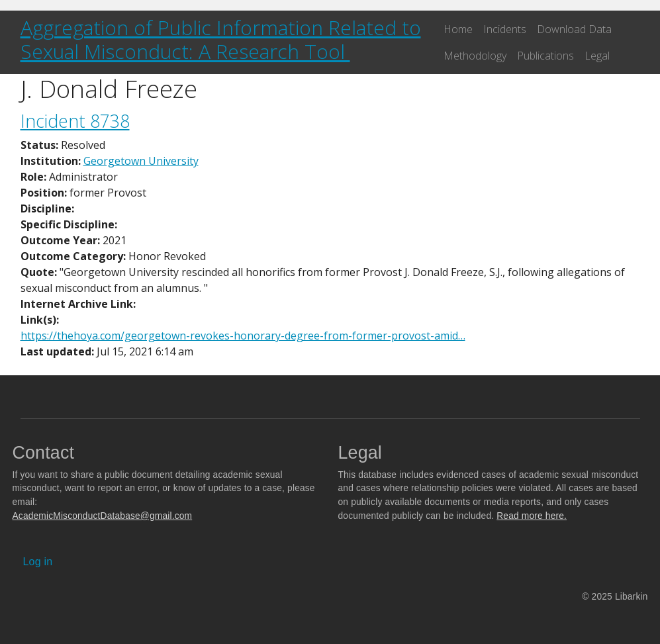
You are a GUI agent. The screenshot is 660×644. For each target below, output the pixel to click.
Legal (597, 56)
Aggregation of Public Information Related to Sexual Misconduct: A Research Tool (221, 39)
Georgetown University (141, 161)
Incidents (505, 29)
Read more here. (532, 516)
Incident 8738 (75, 121)
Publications (545, 56)
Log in (38, 562)
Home (458, 29)
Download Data (574, 29)
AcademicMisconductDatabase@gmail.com (103, 516)
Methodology (475, 56)
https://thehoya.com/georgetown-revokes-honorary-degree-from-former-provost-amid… (243, 336)
